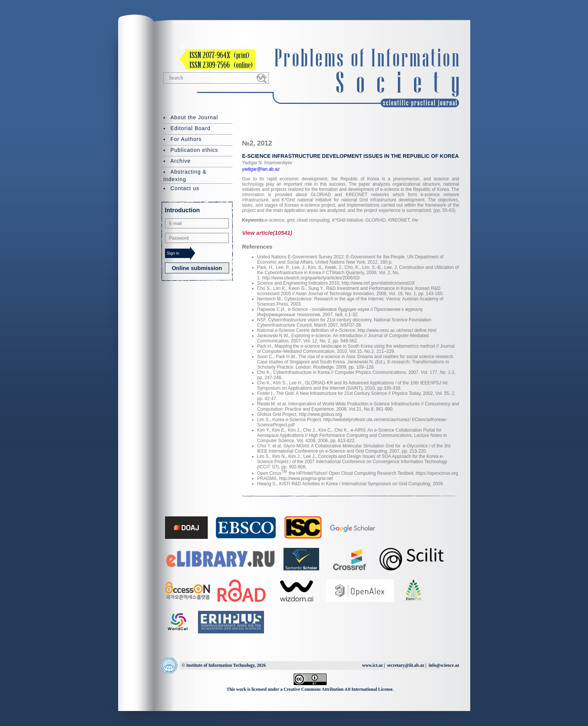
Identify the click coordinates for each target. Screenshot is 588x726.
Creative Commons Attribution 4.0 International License (338, 689)
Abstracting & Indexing (185, 175)
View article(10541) (267, 233)
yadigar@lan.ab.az (261, 169)
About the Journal (194, 117)
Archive (181, 161)
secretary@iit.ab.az (406, 665)
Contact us (185, 188)
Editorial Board (191, 128)
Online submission (197, 268)
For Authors (186, 139)
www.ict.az (372, 665)
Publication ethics (194, 150)
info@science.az (444, 665)
